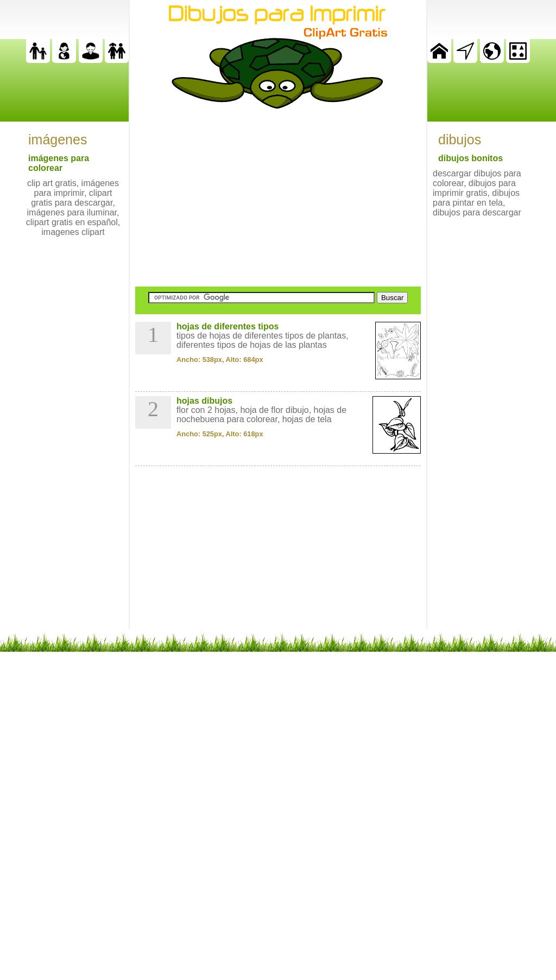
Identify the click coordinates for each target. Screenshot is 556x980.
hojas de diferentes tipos (228, 326)
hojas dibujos (204, 401)
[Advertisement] (278, 198)
